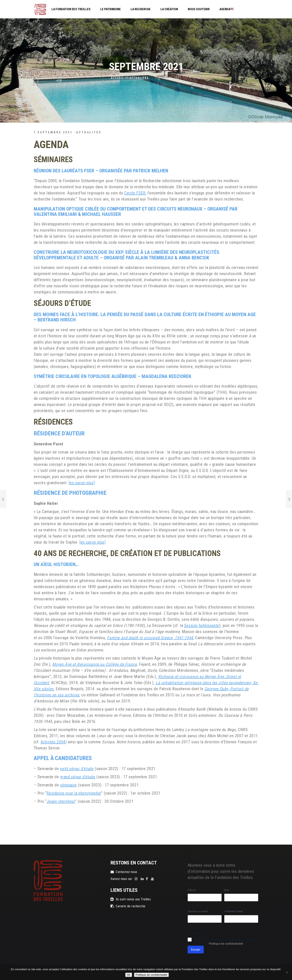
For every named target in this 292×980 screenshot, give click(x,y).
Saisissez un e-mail (198, 911)
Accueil (117, 78)
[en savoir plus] (82, 483)
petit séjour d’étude (77, 769)
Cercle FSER (135, 193)
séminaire (68, 785)
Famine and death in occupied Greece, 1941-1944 (150, 638)
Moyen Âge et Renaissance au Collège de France (95, 664)
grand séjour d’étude (78, 777)
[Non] (287, 972)
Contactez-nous (124, 872)
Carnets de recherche (128, 906)
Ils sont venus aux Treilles (131, 899)
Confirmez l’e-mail (233, 911)
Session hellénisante (202, 625)
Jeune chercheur (61, 801)
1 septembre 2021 (53, 132)
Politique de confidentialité (226, 944)
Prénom (192, 890)
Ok (129, 975)
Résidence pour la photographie (74, 793)
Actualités (139, 78)
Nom (227, 890)
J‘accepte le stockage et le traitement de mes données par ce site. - (226, 942)
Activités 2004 (53, 742)
